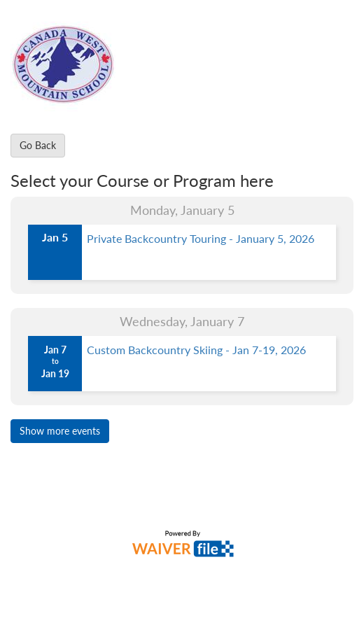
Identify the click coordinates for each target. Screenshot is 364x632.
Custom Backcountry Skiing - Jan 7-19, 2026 (196, 350)
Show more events (60, 431)
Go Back (38, 145)
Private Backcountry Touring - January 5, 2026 (201, 238)
